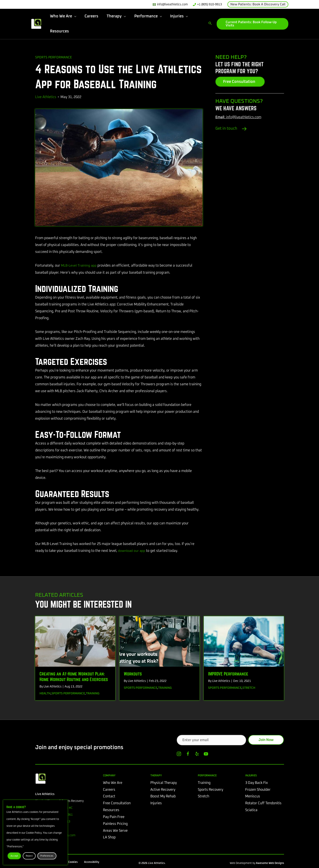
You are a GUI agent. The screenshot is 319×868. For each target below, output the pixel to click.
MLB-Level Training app (79, 266)
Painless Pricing (115, 824)
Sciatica (251, 810)
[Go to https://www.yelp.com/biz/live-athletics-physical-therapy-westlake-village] (197, 755)
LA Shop (109, 838)
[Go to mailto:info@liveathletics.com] (250, 117)
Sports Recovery (210, 790)
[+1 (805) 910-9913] (207, 5)
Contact (109, 797)
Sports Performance (54, 57)
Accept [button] (14, 856)
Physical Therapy (164, 783)
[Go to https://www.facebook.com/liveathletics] (188, 755)
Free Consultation (117, 803)
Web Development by (257, 863)
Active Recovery (163, 790)
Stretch (249, 687)
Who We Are (113, 783)
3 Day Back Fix (256, 783)
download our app (132, 551)
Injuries (156, 803)
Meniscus (253, 797)
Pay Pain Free (114, 817)
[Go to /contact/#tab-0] (250, 128)
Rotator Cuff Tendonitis (263, 803)
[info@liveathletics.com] (170, 5)
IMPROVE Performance (228, 673)
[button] (258, 4)
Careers (109, 790)
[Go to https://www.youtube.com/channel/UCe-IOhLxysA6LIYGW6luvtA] (206, 755)
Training (93, 693)
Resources (111, 810)
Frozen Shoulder (258, 790)
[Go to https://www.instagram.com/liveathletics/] (179, 755)
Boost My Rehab (163, 797)
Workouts (133, 673)
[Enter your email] (211, 740)
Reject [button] (29, 856)
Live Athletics (46, 97)
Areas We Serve (115, 831)
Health (45, 693)
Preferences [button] (47, 856)
